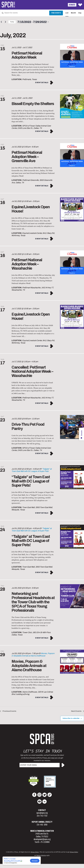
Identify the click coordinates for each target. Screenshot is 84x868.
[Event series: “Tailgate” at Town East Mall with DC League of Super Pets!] (32, 530)
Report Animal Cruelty (42, 822)
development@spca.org (42, 839)
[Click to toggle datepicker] (33, 22)
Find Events (56, 13)
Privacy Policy (35, 852)
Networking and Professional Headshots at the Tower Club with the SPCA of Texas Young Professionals (33, 602)
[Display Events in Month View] (73, 13)
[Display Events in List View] (67, 13)
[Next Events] (5, 22)
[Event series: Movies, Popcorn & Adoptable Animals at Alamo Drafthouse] (33, 655)
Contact (42, 810)
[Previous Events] (1, 22)
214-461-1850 (42, 825)
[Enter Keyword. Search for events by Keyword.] (25, 13)
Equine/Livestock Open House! (31, 209)
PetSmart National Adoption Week (27, 55)
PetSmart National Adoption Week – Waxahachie (27, 264)
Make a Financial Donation (42, 831)
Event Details (42, 82)
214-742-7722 (42, 816)
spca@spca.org (42, 813)
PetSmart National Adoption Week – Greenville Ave (27, 157)
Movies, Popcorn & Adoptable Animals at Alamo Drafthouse (29, 666)
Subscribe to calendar (71, 718)
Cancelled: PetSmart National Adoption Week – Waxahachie (32, 371)
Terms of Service (41, 855)
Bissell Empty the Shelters (33, 104)
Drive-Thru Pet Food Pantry (28, 427)
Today (12, 22)
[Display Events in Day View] (80, 13)
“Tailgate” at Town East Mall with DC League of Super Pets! (31, 481)
